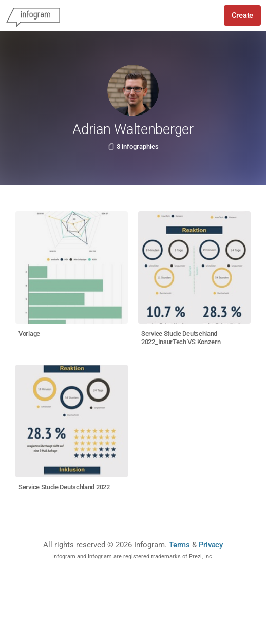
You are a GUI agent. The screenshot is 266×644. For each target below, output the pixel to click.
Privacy (211, 545)
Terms (179, 545)
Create (242, 15)
